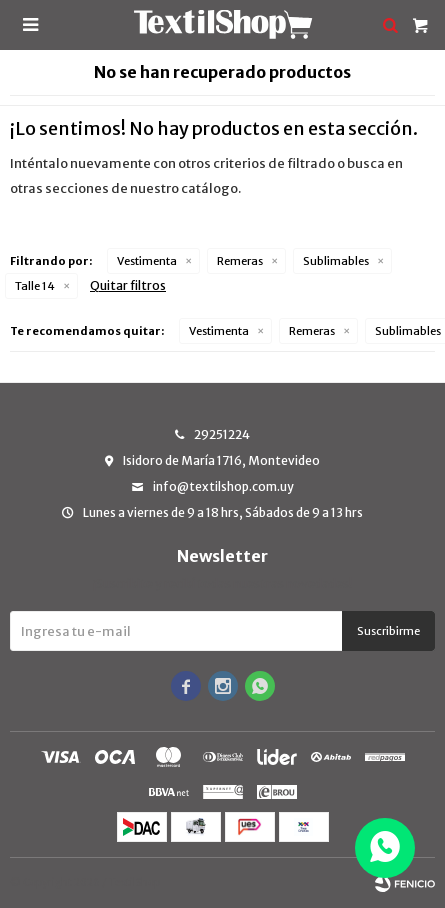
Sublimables (336, 261)
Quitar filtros (128, 285)
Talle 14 (35, 286)
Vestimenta (147, 261)
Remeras (240, 261)
